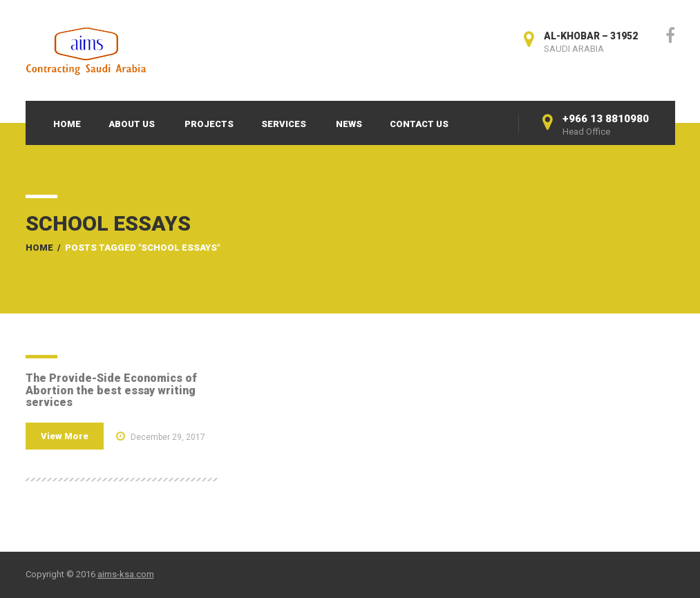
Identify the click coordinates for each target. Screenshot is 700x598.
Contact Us (419, 124)
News (349, 124)
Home (67, 124)
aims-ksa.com (126, 574)
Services (284, 124)
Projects (209, 124)
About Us (132, 124)
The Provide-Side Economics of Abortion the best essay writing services (111, 390)
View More (65, 436)
